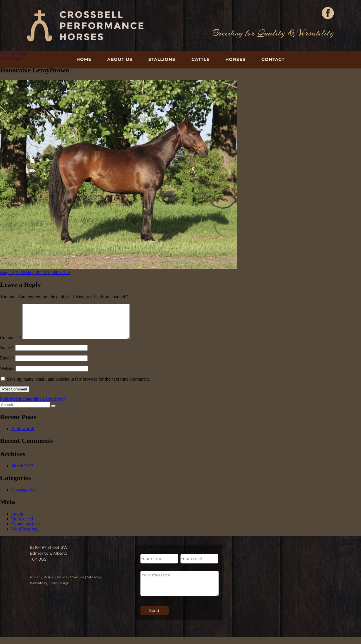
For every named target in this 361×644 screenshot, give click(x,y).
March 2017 (22, 473)
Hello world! (23, 435)
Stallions (162, 59)
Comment (11, 344)
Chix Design (59, 590)
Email (7, 365)
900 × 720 (61, 273)
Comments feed (26, 531)
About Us (120, 59)
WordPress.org (25, 536)
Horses (235, 59)
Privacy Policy (42, 584)
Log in (17, 520)
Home (84, 59)
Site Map (94, 584)
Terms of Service (71, 584)
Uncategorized (24, 497)
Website (7, 375)
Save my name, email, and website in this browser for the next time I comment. (78, 386)
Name (7, 354)
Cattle (201, 59)
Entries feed (22, 526)
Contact (273, 59)
